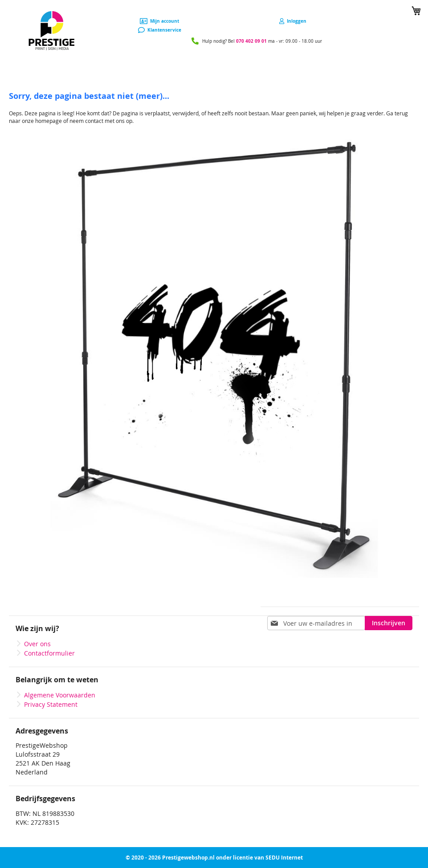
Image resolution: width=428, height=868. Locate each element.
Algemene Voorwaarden (60, 695)
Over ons (37, 644)
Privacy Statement (51, 704)
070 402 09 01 (251, 41)
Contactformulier (49, 653)
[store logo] (51, 31)
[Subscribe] (389, 623)
